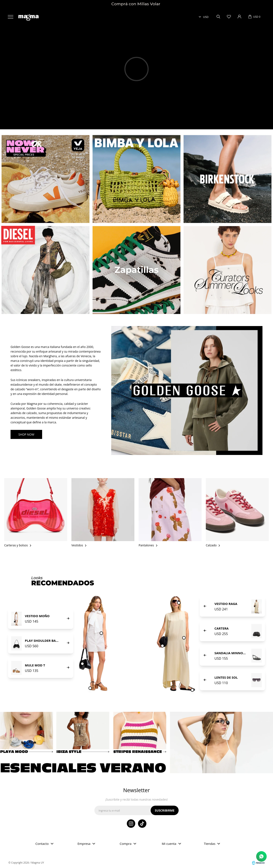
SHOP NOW (26, 434)
